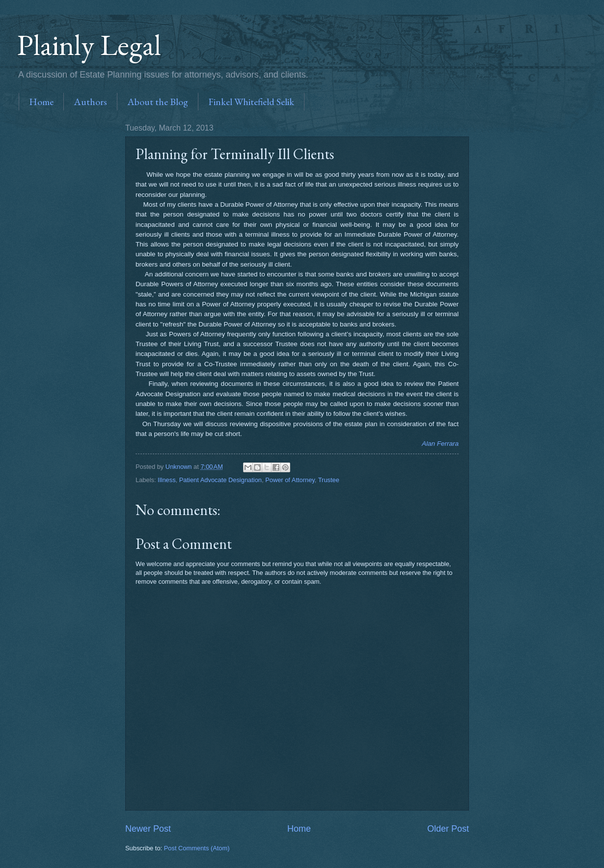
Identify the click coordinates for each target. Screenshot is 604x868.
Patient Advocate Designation (220, 480)
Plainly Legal (89, 45)
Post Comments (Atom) (197, 848)
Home (41, 102)
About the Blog (158, 102)
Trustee (329, 480)
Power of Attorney (290, 480)
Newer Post (148, 829)
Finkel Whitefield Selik (251, 102)
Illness (167, 480)
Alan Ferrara (440, 444)
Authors (90, 102)
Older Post (448, 829)
